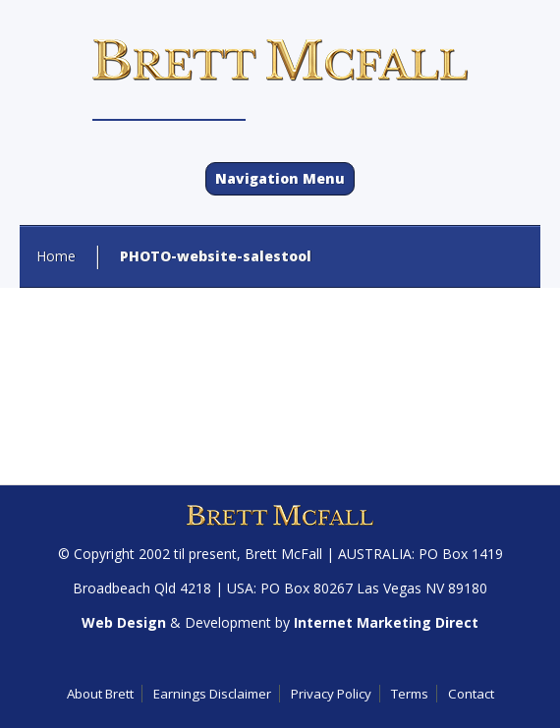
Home (56, 256)
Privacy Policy (331, 694)
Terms (410, 694)
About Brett (100, 694)
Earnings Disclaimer (212, 694)
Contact (471, 694)
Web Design (124, 622)
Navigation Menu (280, 178)
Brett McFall (283, 554)
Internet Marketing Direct (386, 622)
